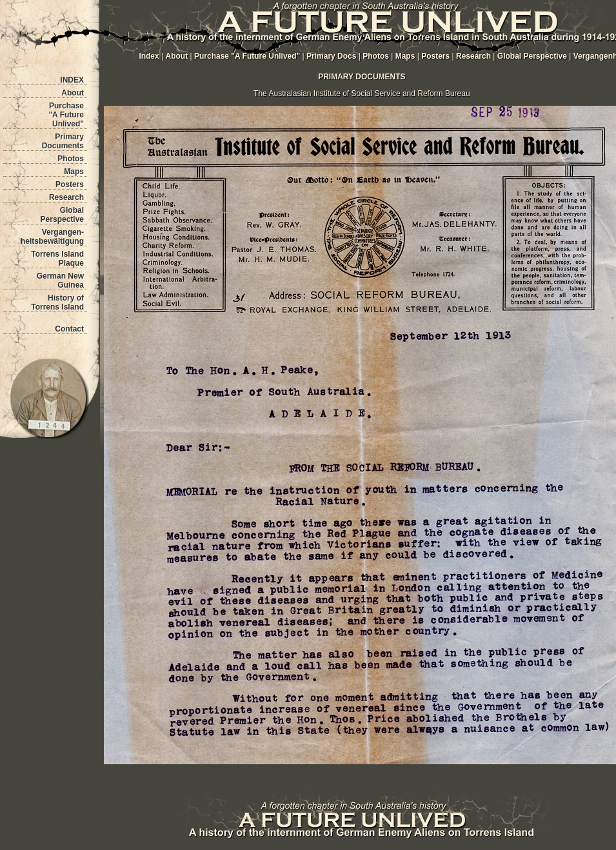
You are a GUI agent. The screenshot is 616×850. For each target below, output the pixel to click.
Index (149, 56)
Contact (69, 329)
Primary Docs (331, 56)
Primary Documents (63, 141)
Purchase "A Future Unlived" (66, 115)
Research (66, 197)
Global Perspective (62, 215)
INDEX (72, 80)
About (73, 93)
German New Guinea (60, 281)
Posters (70, 184)
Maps (74, 172)
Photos (71, 159)
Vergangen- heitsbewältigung (52, 237)
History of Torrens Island (57, 302)
